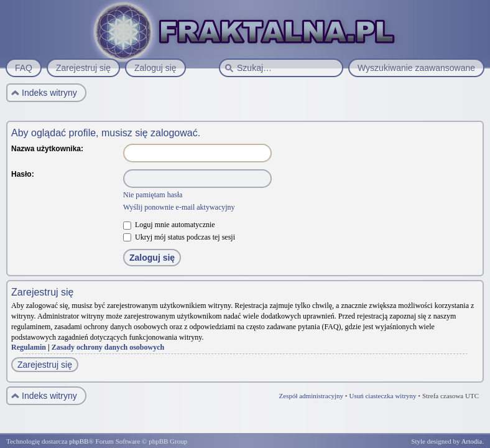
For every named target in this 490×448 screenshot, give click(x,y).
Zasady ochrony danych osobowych (108, 347)
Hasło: (23, 174)
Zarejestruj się (45, 365)
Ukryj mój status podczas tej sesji (179, 237)
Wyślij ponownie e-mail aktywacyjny (179, 207)
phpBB (79, 441)
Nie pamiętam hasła (153, 195)
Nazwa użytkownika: (47, 149)
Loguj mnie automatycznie (169, 225)
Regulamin (29, 347)
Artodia (472, 441)
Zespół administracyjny (312, 396)
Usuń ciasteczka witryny (382, 396)
